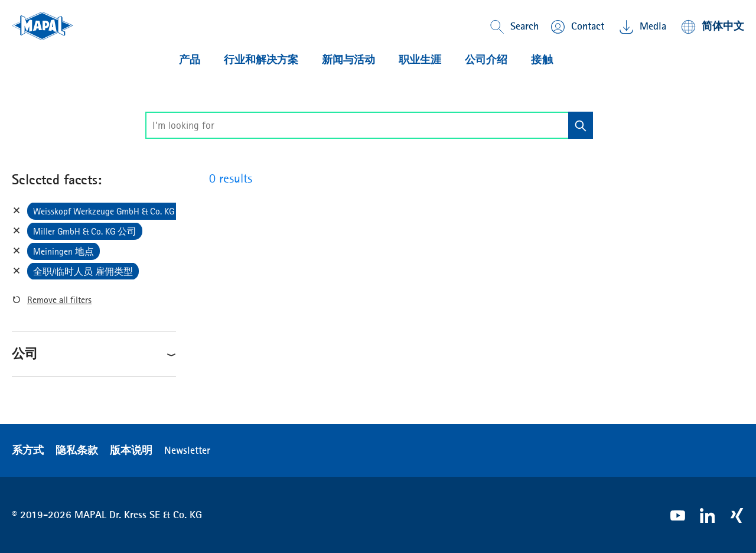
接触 (542, 60)
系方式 (28, 450)
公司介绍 (486, 60)
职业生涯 (420, 60)
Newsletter (187, 450)
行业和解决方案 (261, 60)
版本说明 (131, 450)
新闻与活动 (348, 60)
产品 (190, 60)
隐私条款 (77, 450)
